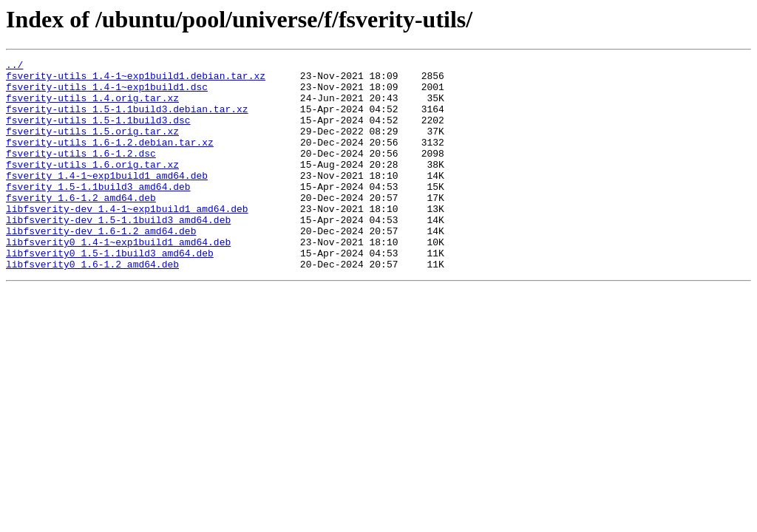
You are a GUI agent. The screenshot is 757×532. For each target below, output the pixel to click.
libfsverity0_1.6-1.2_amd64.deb (92, 306)
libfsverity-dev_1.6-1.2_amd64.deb (101, 266)
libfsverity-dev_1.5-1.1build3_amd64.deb (118, 253)
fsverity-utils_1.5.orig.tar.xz (92, 146)
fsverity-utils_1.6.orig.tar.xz (92, 186)
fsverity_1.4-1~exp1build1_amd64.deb (107, 199)
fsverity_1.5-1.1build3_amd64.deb (98, 213)
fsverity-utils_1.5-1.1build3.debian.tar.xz (127, 120)
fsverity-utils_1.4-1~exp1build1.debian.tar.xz (136, 80)
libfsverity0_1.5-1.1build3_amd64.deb (110, 293)
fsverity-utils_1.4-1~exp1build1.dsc (107, 93)
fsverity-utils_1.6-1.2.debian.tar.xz (110, 160)
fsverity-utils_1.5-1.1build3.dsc (98, 133)
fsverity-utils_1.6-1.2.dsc (81, 173)
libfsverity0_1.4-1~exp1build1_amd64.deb (118, 279)
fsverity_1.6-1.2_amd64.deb (81, 226)
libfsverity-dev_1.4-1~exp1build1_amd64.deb (127, 239)
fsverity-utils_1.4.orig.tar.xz (92, 106)
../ (14, 66)
